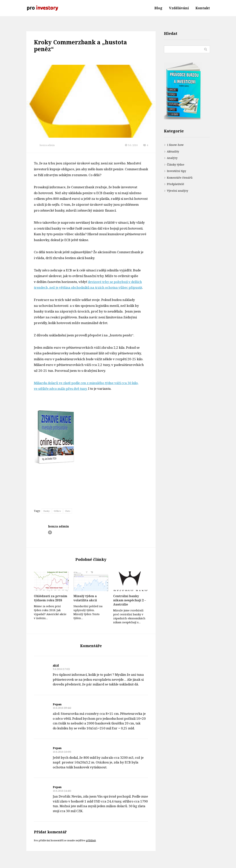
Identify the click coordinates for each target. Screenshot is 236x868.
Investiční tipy (176, 171)
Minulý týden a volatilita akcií (85, 598)
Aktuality (173, 151)
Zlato (68, 511)
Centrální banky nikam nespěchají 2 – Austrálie (130, 600)
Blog (158, 8)
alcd (56, 665)
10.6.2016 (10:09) (62, 752)
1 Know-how (175, 145)
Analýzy (172, 158)
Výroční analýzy (178, 191)
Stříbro (57, 511)
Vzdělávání (179, 8)
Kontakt (203, 8)
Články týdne (176, 164)
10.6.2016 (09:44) (62, 708)
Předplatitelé (176, 184)
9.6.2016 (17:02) (61, 669)
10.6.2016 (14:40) (62, 791)
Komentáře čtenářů (180, 178)
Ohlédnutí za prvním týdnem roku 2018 (51, 598)
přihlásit (91, 840)
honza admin (47, 145)
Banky (46, 511)
